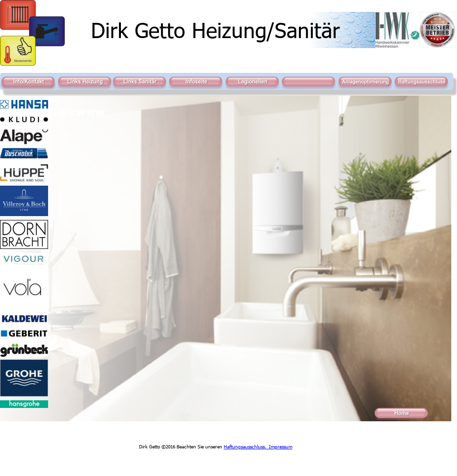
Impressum (279, 446)
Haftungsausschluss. (245, 446)
